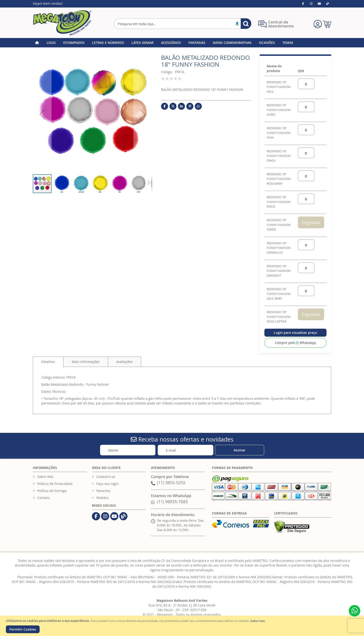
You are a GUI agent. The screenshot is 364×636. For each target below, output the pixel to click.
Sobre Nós (45, 477)
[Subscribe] (240, 450)
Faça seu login (107, 484)
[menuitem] (51, 43)
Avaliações (124, 362)
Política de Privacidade (55, 484)
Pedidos (103, 498)
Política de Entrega (52, 491)
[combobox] (183, 24)
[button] (42, 114)
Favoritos (103, 491)
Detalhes (48, 362)
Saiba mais (257, 621)
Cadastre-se (106, 477)
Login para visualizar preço (295, 333)
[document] (183, 626)
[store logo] (62, 23)
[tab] (48, 362)
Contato (43, 498)
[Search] (246, 24)
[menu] (182, 43)
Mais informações (86, 362)
